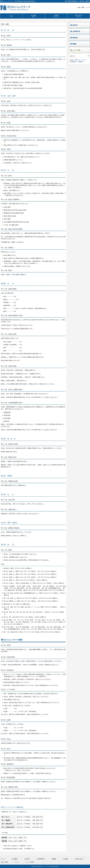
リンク (88, 7)
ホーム (3, 859)
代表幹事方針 (41, 859)
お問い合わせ (79, 859)
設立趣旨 (15, 859)
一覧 (88, 56)
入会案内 (66, 859)
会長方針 (27, 859)
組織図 (54, 859)
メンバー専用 (30, 862)
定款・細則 (81, 7)
